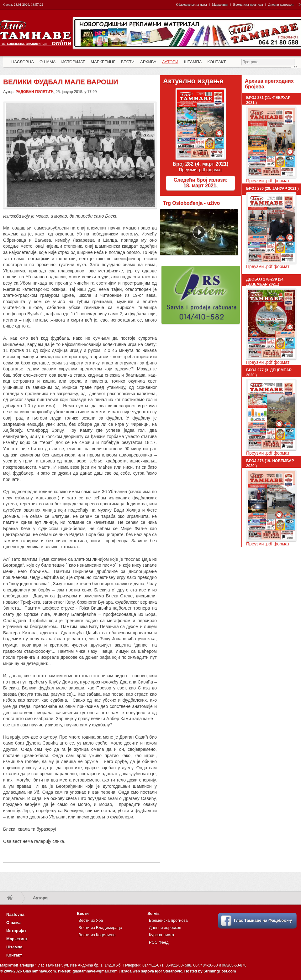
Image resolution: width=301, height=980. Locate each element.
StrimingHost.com (220, 971)
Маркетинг (220, 4)
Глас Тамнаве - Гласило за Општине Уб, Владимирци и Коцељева (36, 40)
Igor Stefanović (169, 971)
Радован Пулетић (34, 92)
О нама (13, 923)
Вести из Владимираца (100, 928)
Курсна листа (161, 935)
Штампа (14, 947)
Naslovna (15, 914)
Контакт (14, 955)
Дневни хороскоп (281, 4)
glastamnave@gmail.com (95, 971)
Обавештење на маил (192, 4)
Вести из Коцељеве (97, 935)
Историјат (16, 931)
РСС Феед (159, 942)
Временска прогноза (248, 4)
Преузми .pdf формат (200, 170)
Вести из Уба (91, 920)
